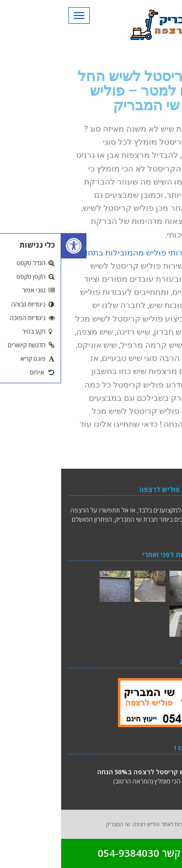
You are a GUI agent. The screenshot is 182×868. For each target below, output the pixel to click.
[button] (13, 246)
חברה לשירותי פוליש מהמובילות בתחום (88, 253)
